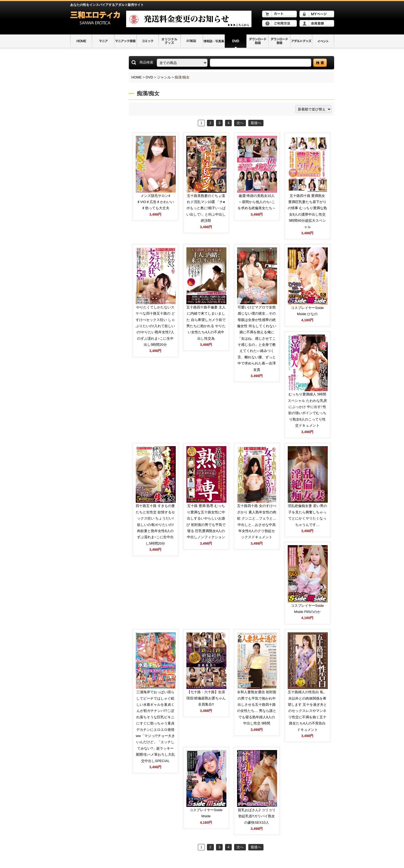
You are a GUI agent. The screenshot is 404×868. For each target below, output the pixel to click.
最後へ (256, 123)
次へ (240, 123)
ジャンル (164, 77)
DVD (149, 77)
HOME (137, 77)
